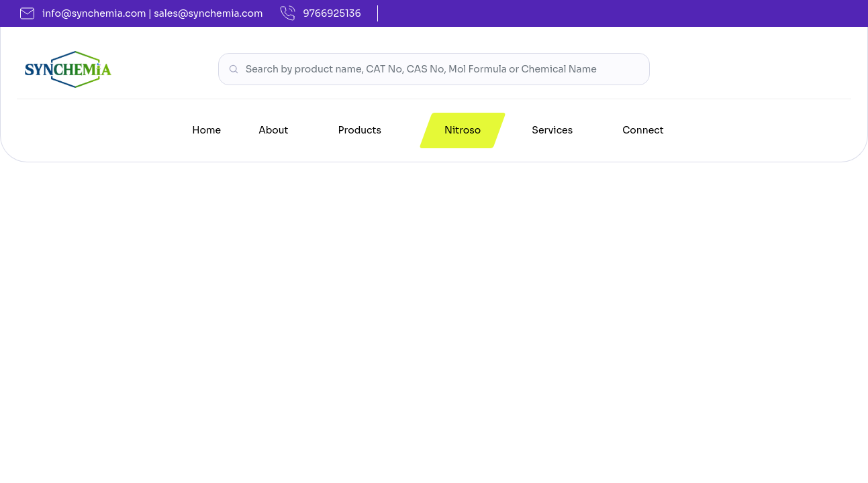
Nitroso (463, 130)
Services (552, 130)
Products (360, 130)
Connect (643, 130)
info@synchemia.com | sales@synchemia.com (142, 13)
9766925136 (320, 13)
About (273, 130)
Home (206, 130)
